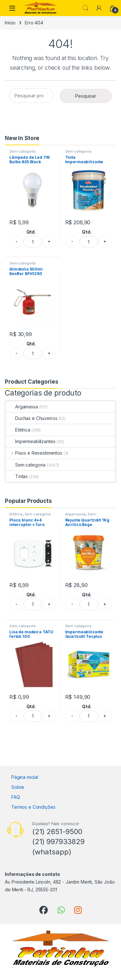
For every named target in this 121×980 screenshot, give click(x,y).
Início (10, 23)
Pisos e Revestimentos (34, 453)
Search (86, 8)
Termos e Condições (33, 807)
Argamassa (22, 407)
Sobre (18, 787)
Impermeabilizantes (30, 441)
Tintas (17, 476)
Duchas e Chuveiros (31, 418)
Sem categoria (22, 151)
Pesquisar (86, 96)
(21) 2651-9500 (57, 832)
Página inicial (25, 777)
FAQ (16, 797)
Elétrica (18, 430)
